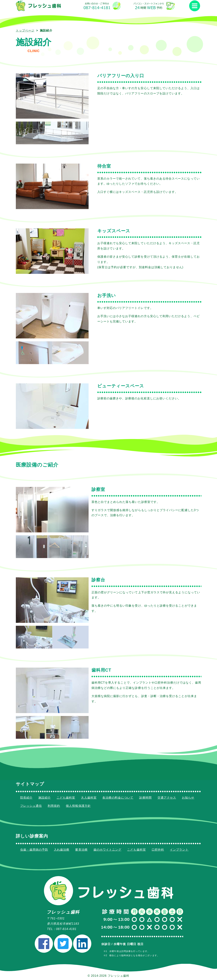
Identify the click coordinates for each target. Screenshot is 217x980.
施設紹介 (45, 798)
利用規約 (54, 806)
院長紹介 (26, 798)
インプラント (179, 850)
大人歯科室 (89, 798)
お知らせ (188, 798)
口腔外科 (158, 850)
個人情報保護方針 (78, 806)
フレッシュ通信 (31, 806)
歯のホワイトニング (107, 850)
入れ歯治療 (62, 850)
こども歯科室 (66, 798)
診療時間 (145, 798)
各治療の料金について (118, 798)
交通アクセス (167, 798)
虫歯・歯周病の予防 (34, 850)
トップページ (25, 30)
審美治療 (81, 850)
